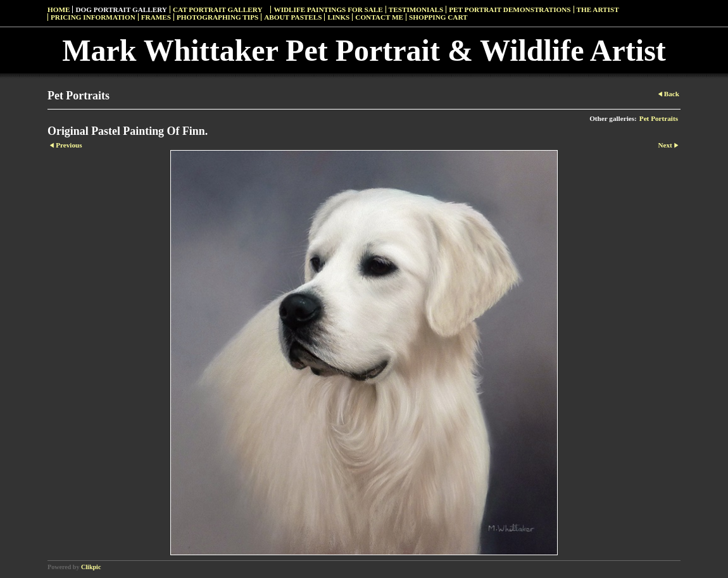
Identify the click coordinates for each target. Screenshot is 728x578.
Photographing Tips (217, 17)
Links (338, 17)
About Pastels (293, 17)
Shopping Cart (438, 17)
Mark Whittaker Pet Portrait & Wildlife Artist (364, 50)
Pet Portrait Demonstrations (510, 9)
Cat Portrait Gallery (218, 9)
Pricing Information (93, 17)
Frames (156, 17)
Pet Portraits (659, 118)
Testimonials (416, 9)
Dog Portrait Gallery (121, 9)
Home (59, 9)
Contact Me (379, 17)
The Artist (598, 9)
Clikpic (91, 567)
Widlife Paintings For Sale (328, 9)
